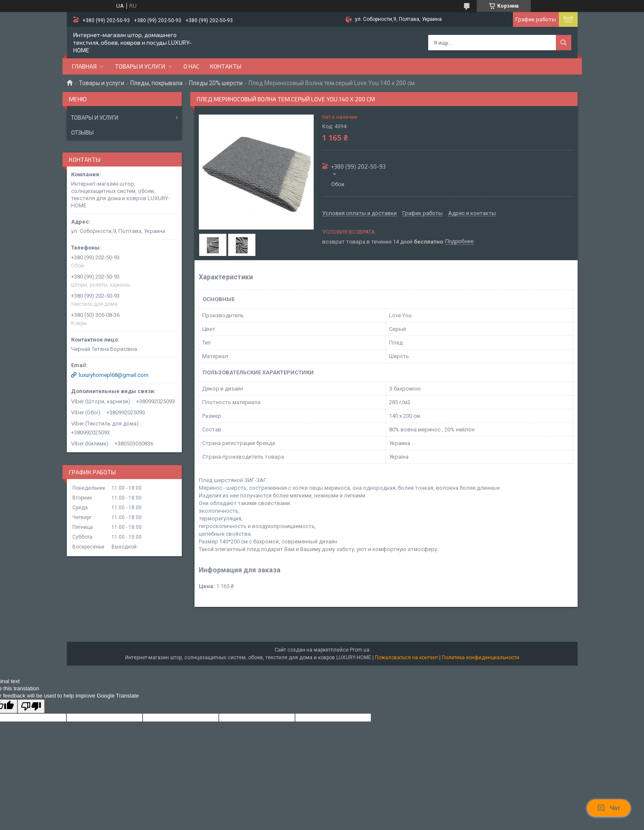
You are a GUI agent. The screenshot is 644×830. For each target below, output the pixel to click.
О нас (192, 66)
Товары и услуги (140, 66)
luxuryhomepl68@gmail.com (114, 375)
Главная (84, 66)
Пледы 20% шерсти (216, 83)
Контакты (226, 66)
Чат (609, 808)
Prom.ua (360, 650)
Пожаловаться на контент (406, 658)
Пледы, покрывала (156, 83)
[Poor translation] (31, 706)
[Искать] (564, 43)
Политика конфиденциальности (481, 658)
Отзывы (82, 132)
